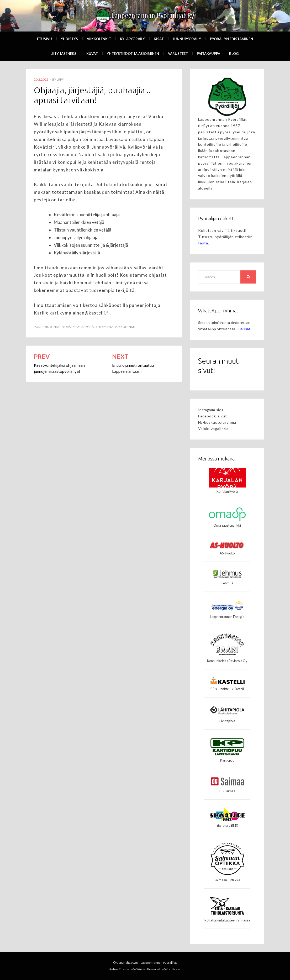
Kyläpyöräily (132, 39)
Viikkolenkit (99, 39)
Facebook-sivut (213, 416)
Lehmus (227, 583)
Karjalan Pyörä (227, 492)
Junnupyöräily (187, 39)
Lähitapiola (227, 721)
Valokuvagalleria (213, 429)
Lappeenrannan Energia (227, 617)
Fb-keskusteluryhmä (217, 422)
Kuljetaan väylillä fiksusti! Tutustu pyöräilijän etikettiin (225, 237)
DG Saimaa (227, 791)
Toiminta (106, 327)
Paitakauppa (209, 54)
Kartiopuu (227, 760)
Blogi (234, 54)
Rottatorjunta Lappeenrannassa (227, 920)
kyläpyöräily (87, 327)
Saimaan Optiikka (227, 880)
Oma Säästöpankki (227, 525)
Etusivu (44, 39)
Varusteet (178, 54)
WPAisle (139, 969)
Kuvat (92, 54)
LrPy (60, 79)
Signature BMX (227, 826)
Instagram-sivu (210, 410)
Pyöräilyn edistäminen (231, 39)
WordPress (172, 969)
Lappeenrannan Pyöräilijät (159, 963)
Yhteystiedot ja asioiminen (133, 54)
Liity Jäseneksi (64, 54)
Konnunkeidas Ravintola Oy (227, 661)
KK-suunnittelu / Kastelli (227, 689)
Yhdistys (69, 39)
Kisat (159, 39)
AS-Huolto (227, 553)
